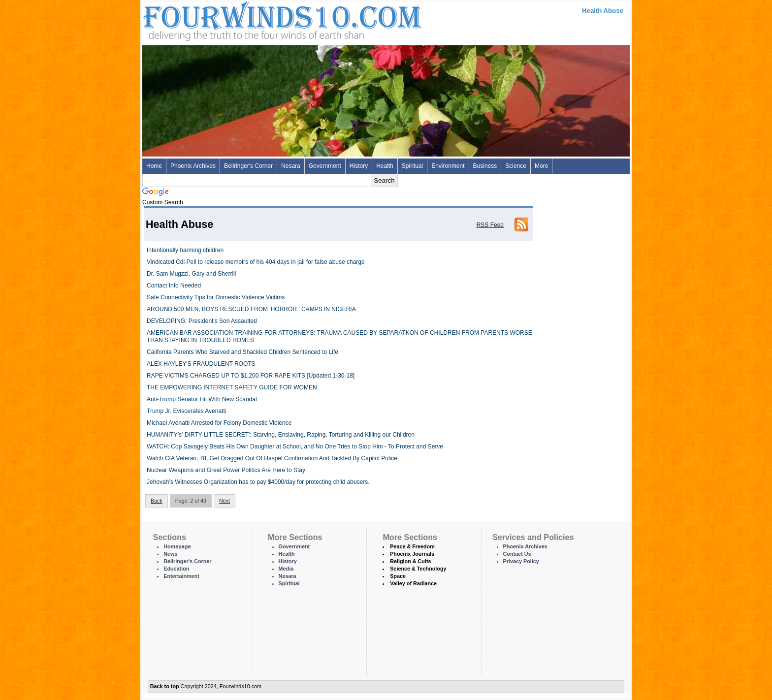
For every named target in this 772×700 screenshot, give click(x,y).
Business (485, 166)
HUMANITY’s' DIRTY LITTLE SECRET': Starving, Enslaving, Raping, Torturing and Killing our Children (281, 435)
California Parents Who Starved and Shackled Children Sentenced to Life (242, 352)
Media (286, 569)
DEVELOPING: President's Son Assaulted (202, 321)
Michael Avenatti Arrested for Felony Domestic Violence (219, 423)
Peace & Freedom (412, 546)
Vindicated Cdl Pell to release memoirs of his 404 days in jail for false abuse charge (256, 262)
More (541, 166)
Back (157, 501)
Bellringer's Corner (248, 166)
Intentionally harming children (185, 250)
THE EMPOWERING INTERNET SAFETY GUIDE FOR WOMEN (232, 387)
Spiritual (412, 166)
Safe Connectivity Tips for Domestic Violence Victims (216, 297)
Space (398, 576)
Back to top (165, 686)
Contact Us (517, 554)
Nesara (291, 166)
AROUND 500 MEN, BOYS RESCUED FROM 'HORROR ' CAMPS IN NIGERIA (251, 309)
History (359, 166)
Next (225, 501)
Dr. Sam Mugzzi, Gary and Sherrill (191, 274)
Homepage (177, 546)
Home (154, 166)
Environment (448, 166)
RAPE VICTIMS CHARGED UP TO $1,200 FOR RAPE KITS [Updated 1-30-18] (251, 376)
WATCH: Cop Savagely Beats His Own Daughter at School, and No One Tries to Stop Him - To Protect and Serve (295, 446)
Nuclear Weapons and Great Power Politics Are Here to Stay (226, 470)
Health (385, 166)
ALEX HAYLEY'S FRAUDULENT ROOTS (201, 364)
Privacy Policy (521, 561)
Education (176, 569)
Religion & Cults (410, 561)
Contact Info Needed (174, 286)
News (170, 554)
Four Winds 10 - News (241, 19)
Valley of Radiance (413, 583)
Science (516, 166)
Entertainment (181, 576)
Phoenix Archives (193, 166)
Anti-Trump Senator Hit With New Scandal (202, 399)
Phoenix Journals (412, 554)
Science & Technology (418, 569)
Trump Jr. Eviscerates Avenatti (186, 411)
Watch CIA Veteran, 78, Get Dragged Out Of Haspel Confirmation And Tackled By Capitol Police (272, 458)
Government (325, 166)
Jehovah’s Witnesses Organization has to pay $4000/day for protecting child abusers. (258, 482)
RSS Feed (490, 225)
